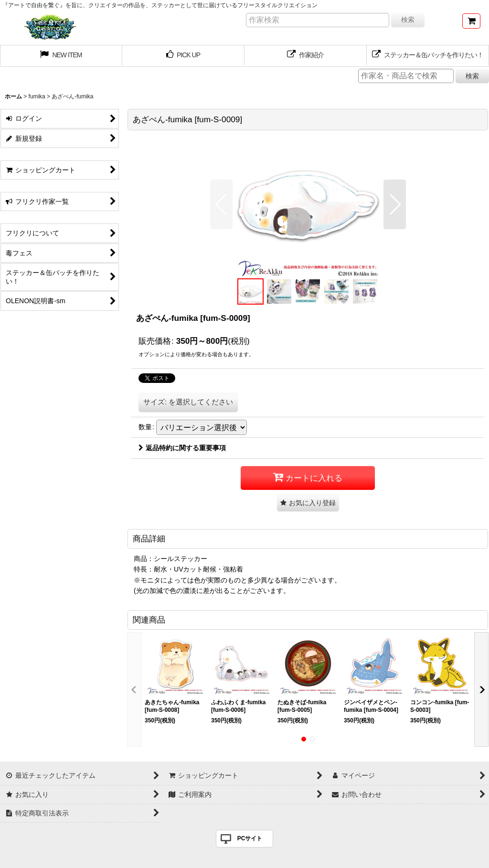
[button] (221, 204)
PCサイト (250, 838)
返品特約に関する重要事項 (182, 448)
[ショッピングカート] (471, 21)
